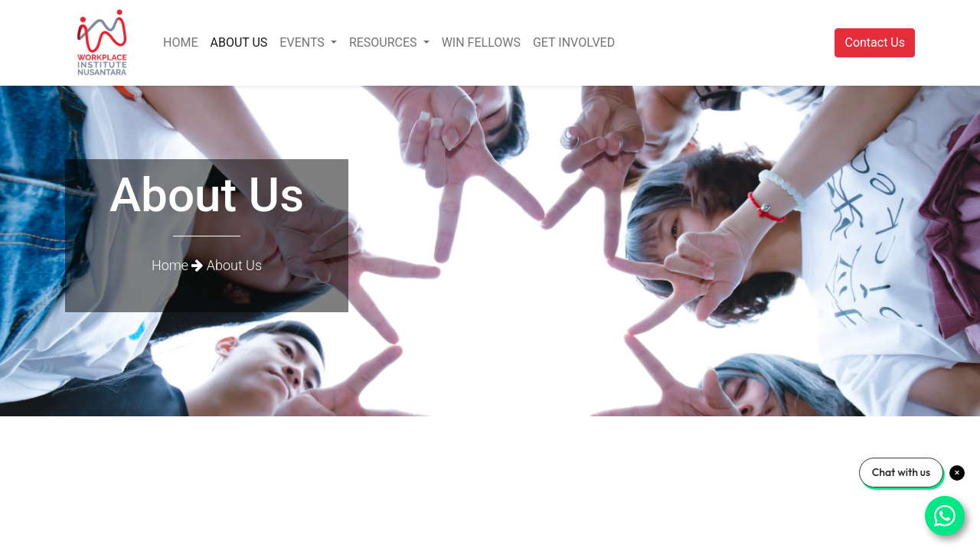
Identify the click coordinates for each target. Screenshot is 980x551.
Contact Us (875, 42)
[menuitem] (180, 43)
